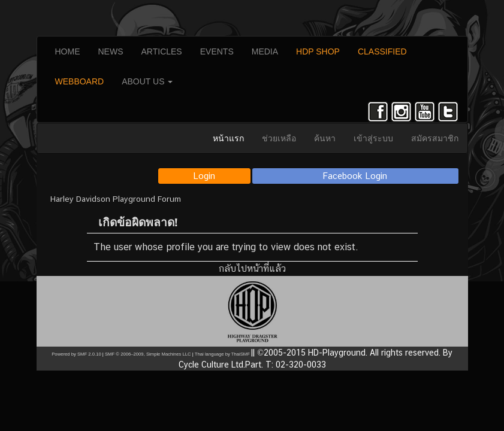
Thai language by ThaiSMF (222, 354)
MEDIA (265, 51)
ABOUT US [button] (147, 81)
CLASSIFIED (382, 51)
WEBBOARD (80, 81)
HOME (68, 51)
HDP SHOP (318, 51)
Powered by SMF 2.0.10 (76, 354)
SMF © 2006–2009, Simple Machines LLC (148, 354)
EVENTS (217, 51)
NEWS (111, 51)
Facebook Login (355, 176)
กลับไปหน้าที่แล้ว (252, 268)
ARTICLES (162, 51)
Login (204, 176)
